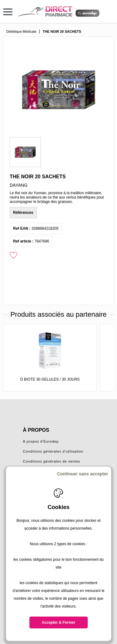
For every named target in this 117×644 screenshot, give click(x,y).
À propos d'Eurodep (41, 441)
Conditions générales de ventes (51, 461)
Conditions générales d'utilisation (53, 451)
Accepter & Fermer (58, 622)
